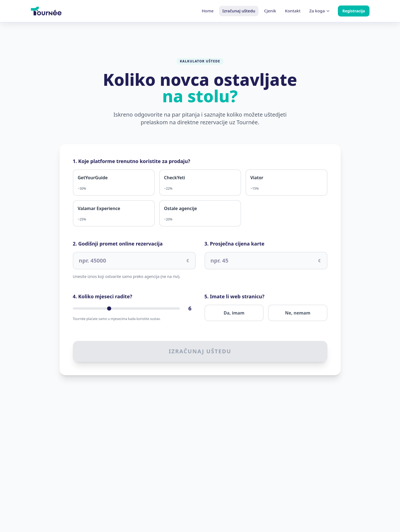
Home (208, 11)
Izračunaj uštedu (239, 11)
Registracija (354, 11)
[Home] (46, 11)
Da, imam (234, 313)
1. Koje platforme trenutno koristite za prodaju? (132, 161)
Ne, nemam (298, 313)
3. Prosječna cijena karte (235, 244)
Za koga (320, 11)
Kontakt (293, 11)
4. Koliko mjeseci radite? (103, 296)
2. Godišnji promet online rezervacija (118, 244)
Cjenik (270, 11)
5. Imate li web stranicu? (235, 296)
